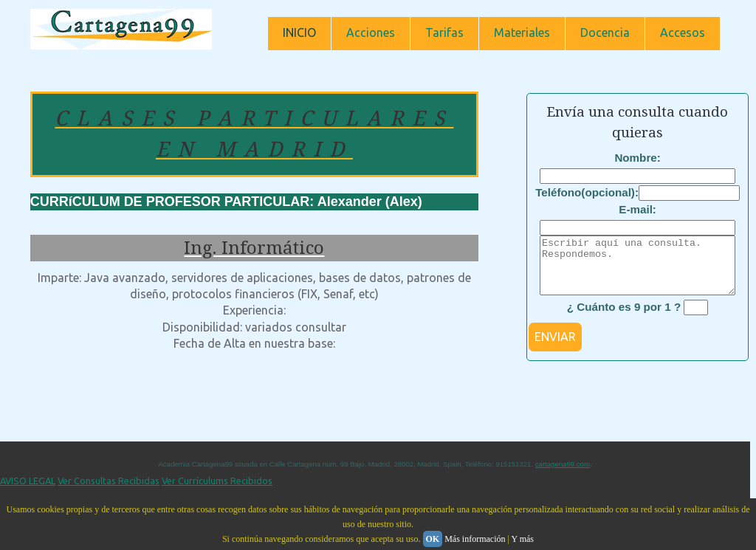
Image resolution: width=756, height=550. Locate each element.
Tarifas (444, 32)
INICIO (299, 32)
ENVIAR (555, 348)
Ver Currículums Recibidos (217, 492)
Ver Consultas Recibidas (109, 492)
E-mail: (638, 209)
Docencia (605, 32)
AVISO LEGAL (28, 492)
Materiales (522, 32)
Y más (522, 539)
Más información (475, 539)
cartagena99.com (563, 475)
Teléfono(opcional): (587, 192)
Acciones (371, 32)
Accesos (683, 32)
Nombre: (637, 158)
